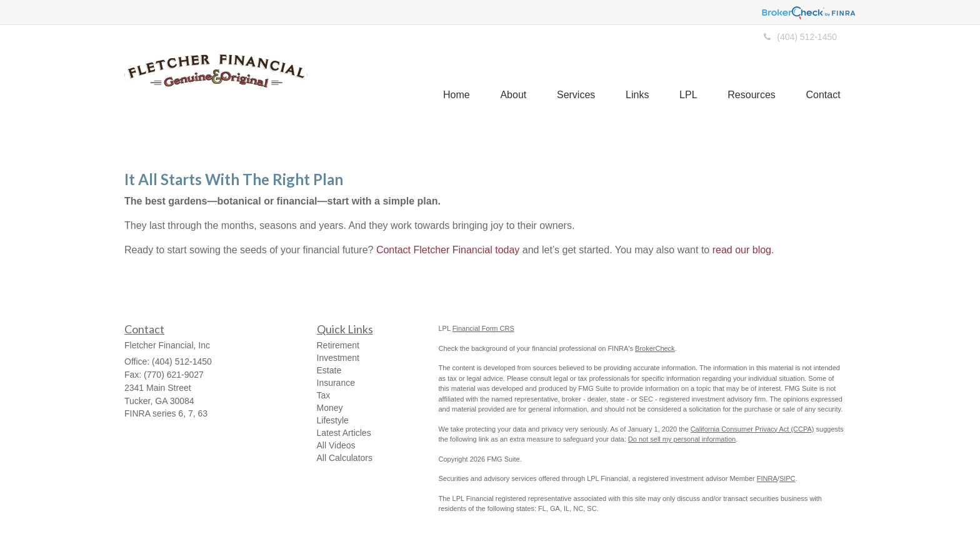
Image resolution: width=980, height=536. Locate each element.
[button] (509, 78)
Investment (338, 358)
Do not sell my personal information (682, 439)
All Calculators (345, 458)
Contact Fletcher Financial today (448, 250)
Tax (324, 395)
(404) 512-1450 (800, 37)
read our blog (742, 250)
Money (330, 408)
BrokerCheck (655, 348)
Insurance (336, 383)
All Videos (336, 445)
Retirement (338, 345)
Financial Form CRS (483, 328)
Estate (329, 370)
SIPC (787, 478)
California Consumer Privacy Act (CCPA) (752, 429)
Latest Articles (344, 433)
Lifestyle (333, 420)
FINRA (767, 478)
